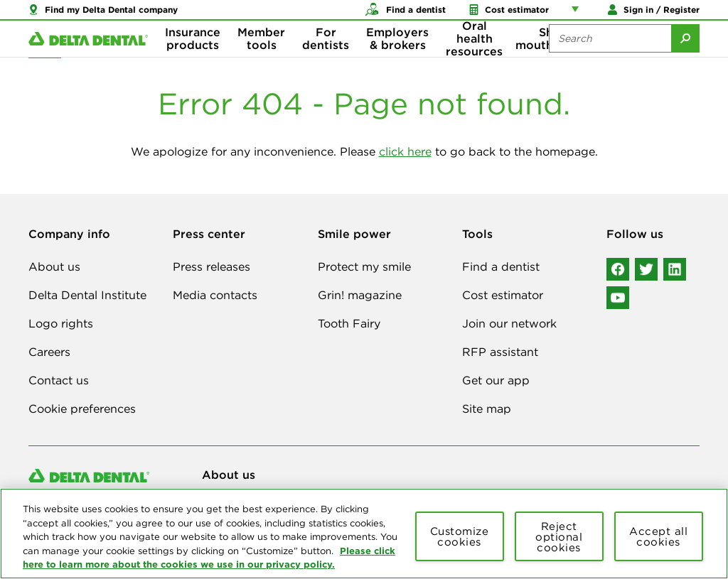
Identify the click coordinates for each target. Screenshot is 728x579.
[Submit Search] (685, 57)
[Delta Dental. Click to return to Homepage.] (88, 57)
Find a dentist (501, 266)
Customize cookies (460, 536)
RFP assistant (500, 352)
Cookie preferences (82, 408)
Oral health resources (474, 57)
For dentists (326, 57)
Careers (49, 352)
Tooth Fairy (349, 323)
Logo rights (61, 323)
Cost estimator (503, 295)
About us (54, 266)
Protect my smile (364, 266)
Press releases (212, 266)
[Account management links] (578, 14)
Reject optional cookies (559, 537)
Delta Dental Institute (87, 295)
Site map (487, 408)
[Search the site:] (610, 57)
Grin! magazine (360, 295)
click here (405, 151)
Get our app (496, 380)
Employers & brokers (397, 57)
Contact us (59, 380)
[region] (364, 534)
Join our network (509, 323)
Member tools (261, 57)
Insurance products (193, 57)
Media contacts (215, 295)
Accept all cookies (658, 536)
